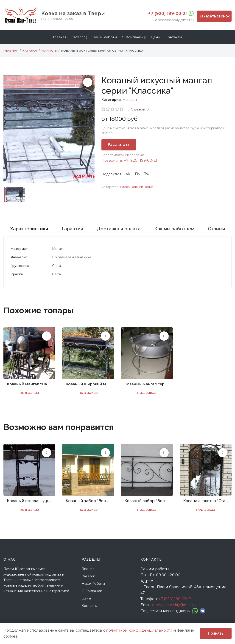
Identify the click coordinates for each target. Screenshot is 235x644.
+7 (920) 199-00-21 (168, 14)
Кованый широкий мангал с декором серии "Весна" (88, 384)
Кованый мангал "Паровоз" (29, 384)
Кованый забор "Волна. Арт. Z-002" (147, 501)
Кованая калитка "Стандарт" (206, 501)
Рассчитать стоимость (119, 146)
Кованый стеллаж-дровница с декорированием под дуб (29, 501)
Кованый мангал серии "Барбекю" (147, 384)
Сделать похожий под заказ (123, 155)
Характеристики (29, 229)
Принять (216, 633)
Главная (60, 37)
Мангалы (130, 100)
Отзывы (216, 229)
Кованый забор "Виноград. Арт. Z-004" (88, 501)
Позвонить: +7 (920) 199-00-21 (129, 160)
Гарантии (73, 229)
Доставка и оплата (119, 229)
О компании (134, 37)
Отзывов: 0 (140, 109)
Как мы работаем (174, 229)
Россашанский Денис (137, 187)
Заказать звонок (214, 16)
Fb (137, 174)
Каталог (80, 37)
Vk (128, 174)
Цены (156, 37)
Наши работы (105, 37)
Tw (147, 174)
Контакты (174, 37)
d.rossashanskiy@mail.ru (174, 20)
